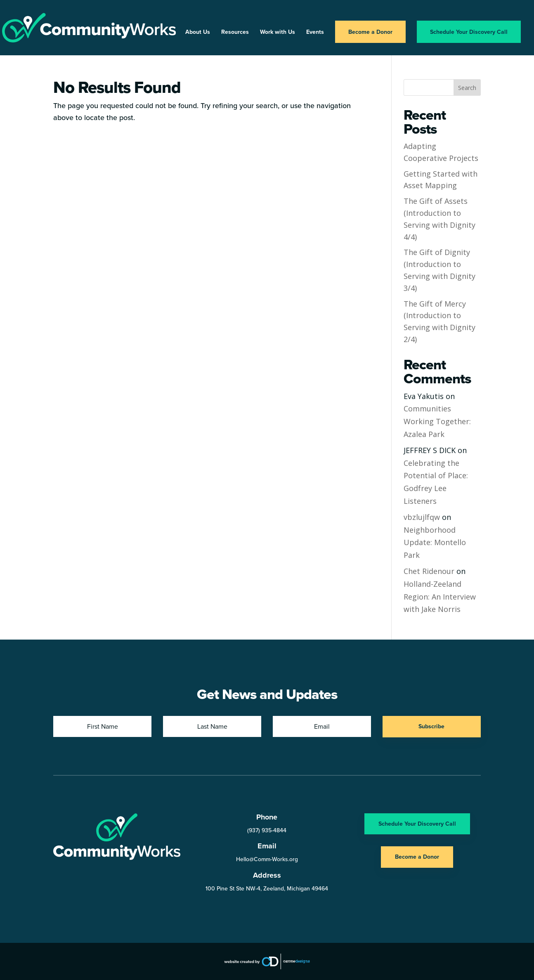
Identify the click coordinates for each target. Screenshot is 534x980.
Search (467, 88)
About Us (198, 32)
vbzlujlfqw (422, 517)
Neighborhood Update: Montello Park (435, 542)
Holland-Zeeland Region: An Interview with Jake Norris (440, 596)
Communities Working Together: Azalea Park (437, 421)
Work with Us (278, 32)
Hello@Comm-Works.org (267, 859)
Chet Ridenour (429, 571)
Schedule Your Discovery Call (469, 32)
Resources (235, 32)
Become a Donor (370, 32)
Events (315, 32)
